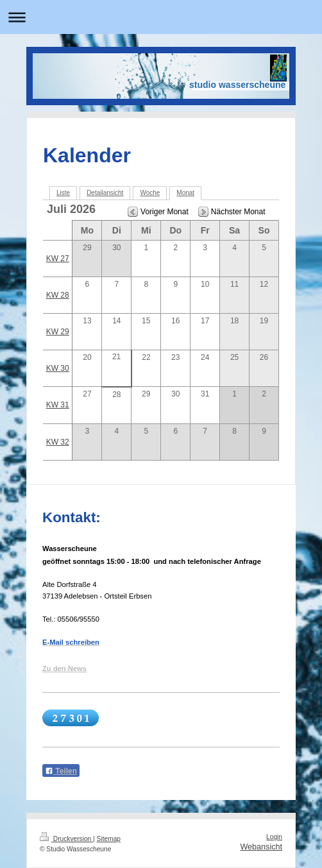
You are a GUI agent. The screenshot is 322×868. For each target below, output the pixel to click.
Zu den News (64, 668)
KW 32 (58, 442)
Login (274, 837)
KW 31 (58, 405)
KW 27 (58, 259)
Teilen (61, 771)
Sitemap (109, 839)
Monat (185, 193)
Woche (150, 193)
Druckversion (66, 839)
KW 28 (58, 295)
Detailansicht (105, 193)
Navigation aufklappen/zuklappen (161, 17)
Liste (63, 193)
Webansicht (261, 847)
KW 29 (58, 332)
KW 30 (58, 368)
